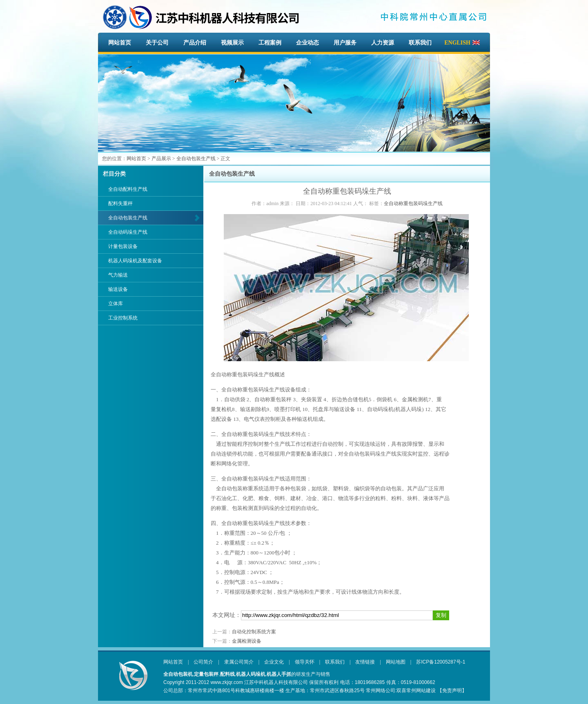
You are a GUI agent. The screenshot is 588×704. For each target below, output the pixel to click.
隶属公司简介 (239, 662)
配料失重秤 (120, 203)
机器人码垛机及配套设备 (135, 261)
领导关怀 (305, 662)
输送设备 (118, 289)
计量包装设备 (123, 246)
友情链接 (365, 662)
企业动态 (307, 43)
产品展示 (161, 159)
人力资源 (383, 43)
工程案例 (270, 43)
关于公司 (157, 43)
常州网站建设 (421, 691)
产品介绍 (195, 43)
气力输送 (118, 275)
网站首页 (120, 43)
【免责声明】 (452, 691)
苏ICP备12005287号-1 (441, 662)
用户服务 (345, 43)
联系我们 (420, 43)
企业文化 (274, 662)
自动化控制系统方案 (254, 632)
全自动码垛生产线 (128, 232)
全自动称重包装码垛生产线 (413, 203)
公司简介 (203, 662)
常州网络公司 (381, 691)
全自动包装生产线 (196, 159)
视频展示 (232, 43)
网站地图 (396, 662)
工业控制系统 (123, 318)
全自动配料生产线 (128, 189)
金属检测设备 (247, 641)
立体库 (116, 304)
